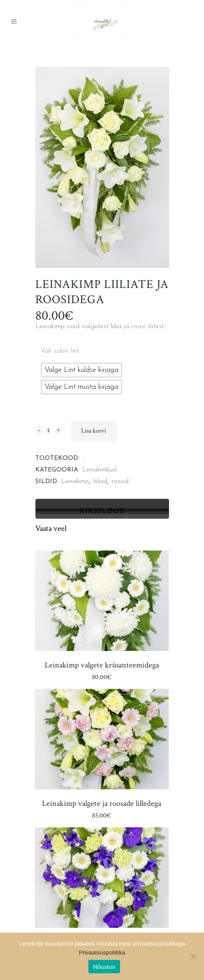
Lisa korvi (94, 431)
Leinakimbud (100, 470)
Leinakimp (75, 482)
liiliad (100, 482)
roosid (120, 482)
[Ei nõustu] (193, 956)
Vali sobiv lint (60, 351)
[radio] (81, 370)
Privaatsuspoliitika (102, 953)
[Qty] (49, 430)
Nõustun (104, 967)
